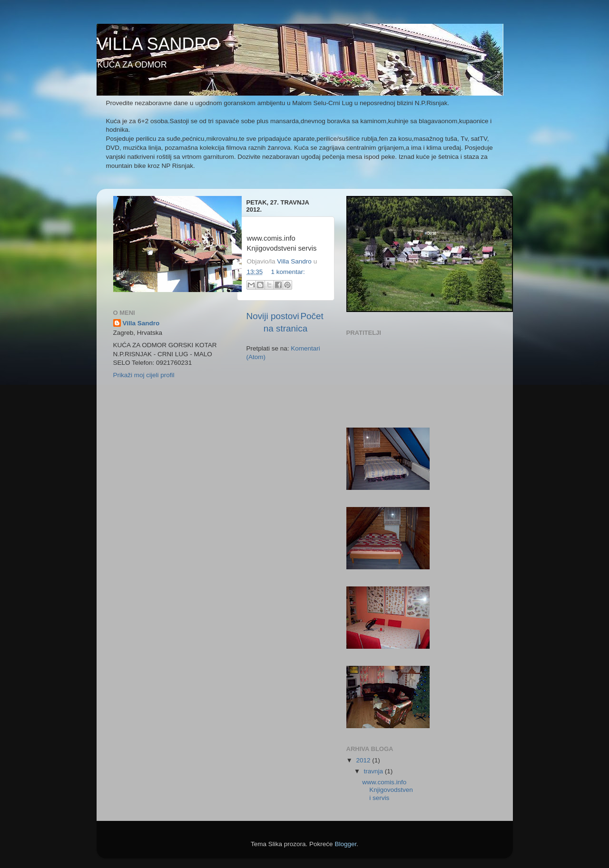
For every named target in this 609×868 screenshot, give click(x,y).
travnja (374, 771)
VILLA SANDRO (158, 44)
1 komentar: (288, 272)
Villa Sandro (141, 323)
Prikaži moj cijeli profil (144, 375)
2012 (364, 760)
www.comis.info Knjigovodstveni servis (388, 790)
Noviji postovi (273, 316)
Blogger (345, 844)
